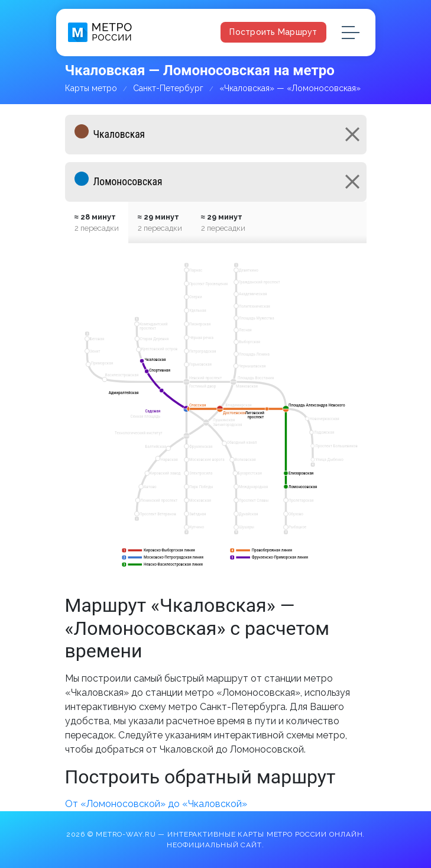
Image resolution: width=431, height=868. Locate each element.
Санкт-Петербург (168, 88)
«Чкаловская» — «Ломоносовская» (290, 88)
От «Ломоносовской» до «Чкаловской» (156, 804)
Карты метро (91, 88)
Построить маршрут (273, 32)
